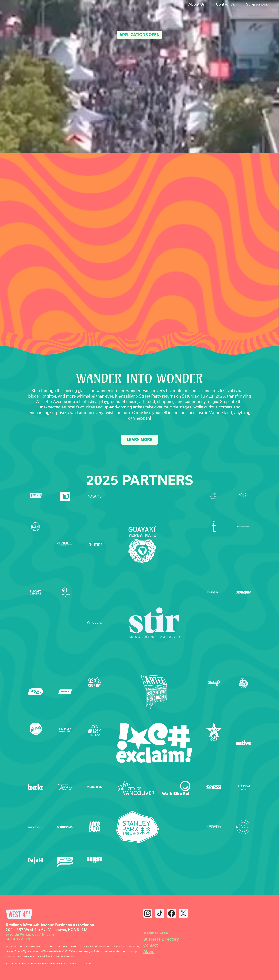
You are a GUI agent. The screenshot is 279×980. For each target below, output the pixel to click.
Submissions (257, 4)
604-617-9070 (19, 939)
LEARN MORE (139, 440)
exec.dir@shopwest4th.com (30, 934)
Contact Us (225, 4)
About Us (197, 4)
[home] (17, 5)
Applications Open (139, 35)
